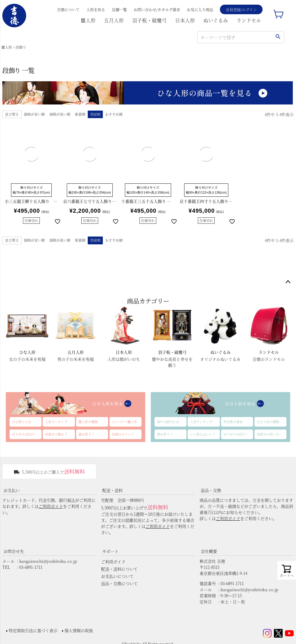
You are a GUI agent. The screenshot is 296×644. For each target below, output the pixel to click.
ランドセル (249, 20)
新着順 (80, 114)
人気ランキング (56, 422)
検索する (278, 37)
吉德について (68, 9)
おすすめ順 (114, 114)
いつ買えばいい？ (203, 434)
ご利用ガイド (51, 506)
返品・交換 (211, 490)
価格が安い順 (34, 114)
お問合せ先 (14, 551)
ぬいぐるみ (216, 20)
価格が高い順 (60, 114)
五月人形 (114, 20)
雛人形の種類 (88, 422)
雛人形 (88, 20)
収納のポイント (123, 434)
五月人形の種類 (268, 422)
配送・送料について (119, 569)
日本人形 (185, 20)
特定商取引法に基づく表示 (31, 629)
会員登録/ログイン (241, 9)
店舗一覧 (119, 9)
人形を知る (96, 9)
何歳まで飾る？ (56, 434)
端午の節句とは (168, 422)
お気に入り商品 (200, 9)
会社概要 (209, 551)
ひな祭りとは (21, 422)
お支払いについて (117, 576)
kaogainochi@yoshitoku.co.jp (48, 561)
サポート (110, 551)
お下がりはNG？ (24, 434)
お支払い (12, 490)
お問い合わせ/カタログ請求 (157, 9)
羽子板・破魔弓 (149, 20)
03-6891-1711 (31, 567)
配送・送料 (112, 490)
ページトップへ (288, 282)
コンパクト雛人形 (124, 422)
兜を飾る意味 (233, 422)
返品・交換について (119, 583)
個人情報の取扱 (77, 629)
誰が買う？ (86, 434)
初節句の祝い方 (268, 434)
